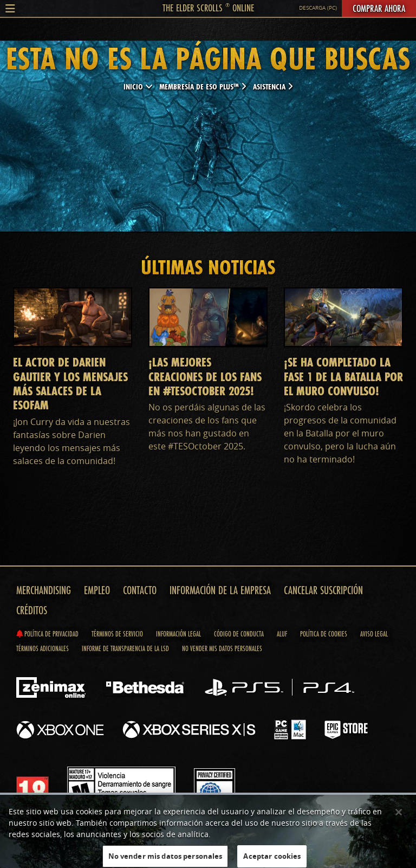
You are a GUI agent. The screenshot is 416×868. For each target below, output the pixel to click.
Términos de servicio (117, 634)
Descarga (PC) (318, 8)
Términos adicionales (43, 648)
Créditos (32, 610)
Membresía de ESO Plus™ (203, 86)
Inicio (138, 86)
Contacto (140, 590)
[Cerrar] (399, 815)
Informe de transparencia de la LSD (125, 648)
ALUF (282, 634)
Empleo (97, 590)
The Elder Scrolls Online (208, 8)
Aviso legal (374, 634)
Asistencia (273, 86)
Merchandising (44, 590)
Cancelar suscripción (323, 590)
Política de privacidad (47, 634)
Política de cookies (324, 634)
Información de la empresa (220, 590)
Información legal (178, 634)
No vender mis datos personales (222, 648)
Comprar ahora (379, 8)
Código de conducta (239, 634)
